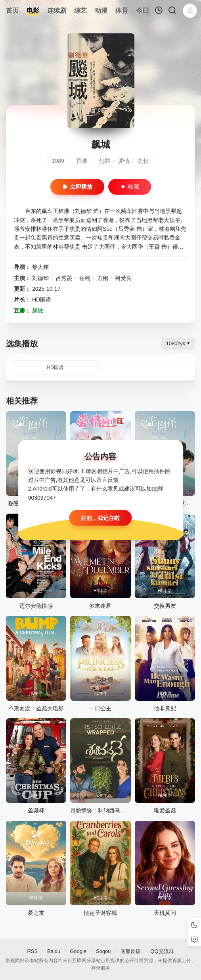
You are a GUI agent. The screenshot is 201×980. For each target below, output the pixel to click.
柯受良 (123, 278)
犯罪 (105, 161)
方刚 (103, 278)
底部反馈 (130, 951)
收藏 (130, 187)
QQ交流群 (162, 951)
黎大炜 (40, 267)
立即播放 (77, 187)
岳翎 (85, 278)
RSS (32, 951)
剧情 (144, 161)
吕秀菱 (64, 278)
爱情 (124, 161)
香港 (82, 161)
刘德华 (40, 278)
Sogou (103, 951)
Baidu (54, 951)
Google (78, 951)
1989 (58, 161)
